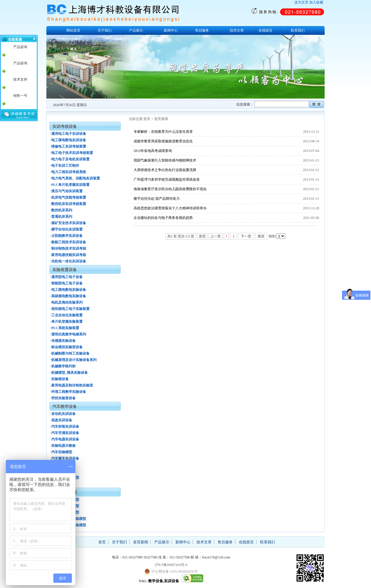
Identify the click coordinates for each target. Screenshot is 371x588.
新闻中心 (171, 30)
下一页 (246, 236)
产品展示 (136, 30)
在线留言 (265, 30)
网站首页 (73, 30)
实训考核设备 (65, 127)
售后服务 (202, 30)
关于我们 (105, 30)
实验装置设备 (65, 270)
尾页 (261, 236)
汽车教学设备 (65, 407)
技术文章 (237, 30)
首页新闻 (161, 119)
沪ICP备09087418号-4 (171, 565)
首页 (147, 119)
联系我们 (298, 30)
